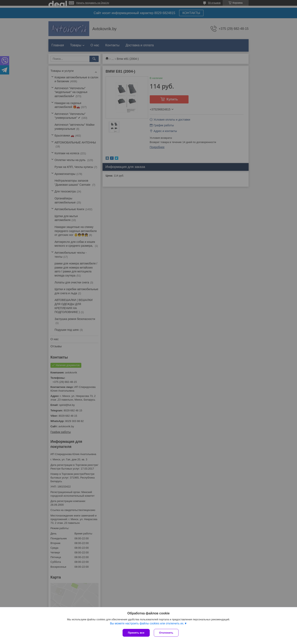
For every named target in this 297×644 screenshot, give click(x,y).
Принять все (136, 633)
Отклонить (166, 633)
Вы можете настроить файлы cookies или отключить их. (147, 623)
